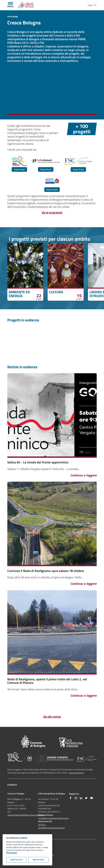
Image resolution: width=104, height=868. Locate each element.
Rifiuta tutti (38, 860)
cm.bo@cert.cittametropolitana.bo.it (53, 818)
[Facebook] (70, 798)
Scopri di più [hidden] (19, 169)
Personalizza (12, 853)
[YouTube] (92, 798)
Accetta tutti (16, 860)
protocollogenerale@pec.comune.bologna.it (26, 815)
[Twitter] (86, 798)
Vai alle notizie (52, 717)
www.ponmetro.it (76, 773)
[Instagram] (76, 798)
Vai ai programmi (52, 212)
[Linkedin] (81, 798)
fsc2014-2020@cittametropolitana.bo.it (51, 826)
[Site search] (95, 5)
